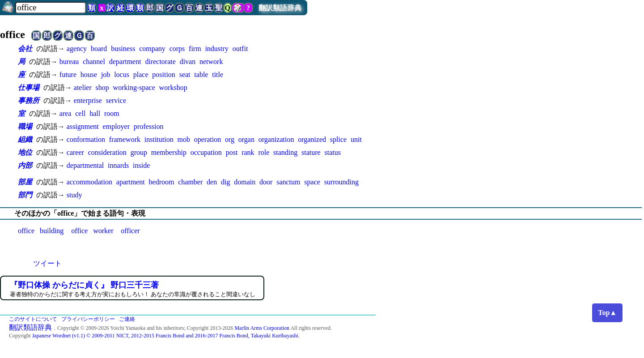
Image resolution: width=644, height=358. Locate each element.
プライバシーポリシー (88, 319)
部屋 (25, 182)
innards (118, 165)
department (125, 62)
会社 (25, 49)
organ (246, 139)
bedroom (162, 182)
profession (149, 126)
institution (159, 139)
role (264, 152)
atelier (83, 87)
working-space (134, 87)
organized (312, 139)
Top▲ (607, 313)
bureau (69, 62)
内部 (25, 165)
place (141, 75)
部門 (25, 195)
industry (216, 49)
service (116, 100)
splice (338, 139)
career (75, 152)
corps (177, 49)
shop (102, 87)
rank (248, 152)
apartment (131, 182)
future (68, 75)
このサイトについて (33, 319)
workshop (173, 87)
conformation (86, 139)
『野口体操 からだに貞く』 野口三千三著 (84, 285)
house (89, 75)
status (333, 152)
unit (356, 139)
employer (116, 126)
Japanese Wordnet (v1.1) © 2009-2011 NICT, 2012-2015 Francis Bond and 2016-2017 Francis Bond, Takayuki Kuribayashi (165, 336)
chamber (190, 182)
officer (130, 231)
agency (77, 49)
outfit (240, 49)
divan (188, 62)
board (99, 49)
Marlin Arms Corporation (262, 328)
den (212, 182)
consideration (107, 152)
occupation (206, 152)
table (201, 75)
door (266, 182)
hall (95, 113)
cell (80, 113)
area (66, 113)
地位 (25, 152)
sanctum (288, 182)
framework (125, 139)
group (139, 152)
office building (41, 231)
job (106, 75)
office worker (92, 231)
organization (276, 139)
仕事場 (29, 87)
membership (169, 152)
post (232, 152)
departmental (85, 165)
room (112, 113)
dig (225, 182)
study (74, 195)
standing (285, 152)
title (218, 75)
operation (208, 139)
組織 (25, 139)
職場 (25, 126)
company (152, 49)
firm (195, 49)
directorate (160, 62)
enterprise (88, 100)
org (230, 139)
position (164, 75)
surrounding (341, 182)
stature (311, 152)
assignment (83, 126)
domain (245, 182)
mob (183, 139)
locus (122, 75)
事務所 (29, 100)
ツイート (47, 263)
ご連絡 (127, 319)
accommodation (89, 182)
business (123, 49)
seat (185, 75)
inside (141, 165)
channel (94, 62)
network (211, 62)
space (312, 182)
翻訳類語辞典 (280, 8)
